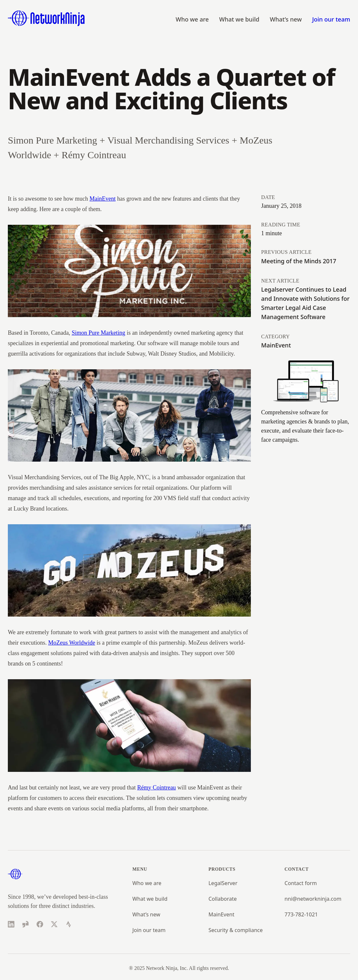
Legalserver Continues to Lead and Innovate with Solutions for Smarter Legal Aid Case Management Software (305, 303)
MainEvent (103, 199)
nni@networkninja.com (313, 899)
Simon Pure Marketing (98, 333)
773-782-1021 (301, 914)
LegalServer (223, 883)
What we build (239, 19)
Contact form (301, 883)
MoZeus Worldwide (72, 643)
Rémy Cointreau (156, 788)
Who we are (192, 19)
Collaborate (223, 899)
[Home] (46, 18)
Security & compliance (236, 930)
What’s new (286, 19)
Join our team (331, 19)
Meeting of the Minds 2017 (299, 261)
